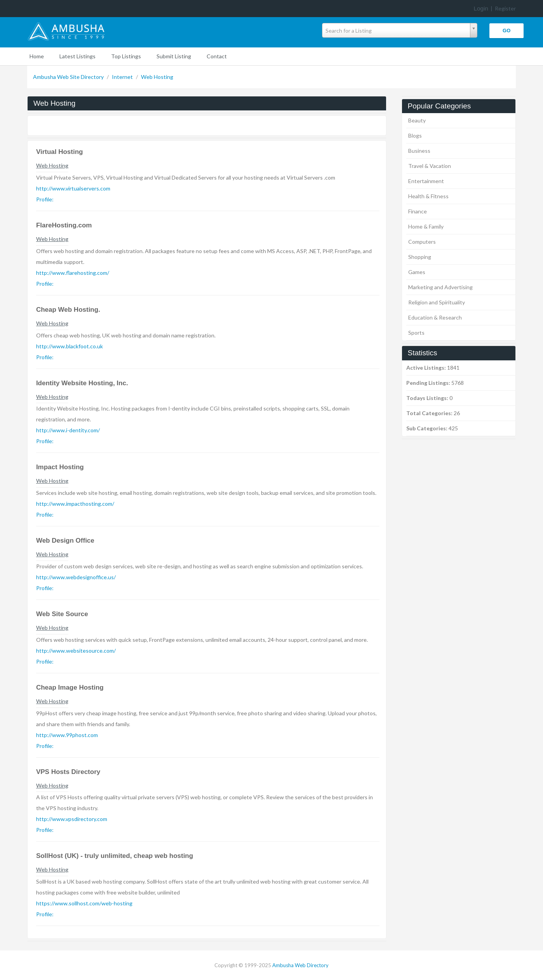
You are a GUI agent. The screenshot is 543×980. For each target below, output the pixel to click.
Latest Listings (77, 56)
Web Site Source (62, 614)
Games (417, 272)
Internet (123, 77)
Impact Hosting (60, 467)
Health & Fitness (428, 196)
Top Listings (126, 56)
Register (505, 8)
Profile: (45, 199)
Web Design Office (65, 541)
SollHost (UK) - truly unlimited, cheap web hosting (115, 856)
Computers (422, 242)
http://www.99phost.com (67, 735)
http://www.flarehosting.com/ (73, 273)
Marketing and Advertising (440, 287)
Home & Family (426, 226)
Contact (217, 56)
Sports (416, 333)
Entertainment (426, 181)
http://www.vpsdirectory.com (72, 819)
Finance (418, 211)
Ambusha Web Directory (300, 965)
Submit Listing (174, 56)
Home (37, 56)
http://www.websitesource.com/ (76, 651)
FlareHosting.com (64, 225)
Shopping (420, 257)
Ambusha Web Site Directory (69, 77)
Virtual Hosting (60, 152)
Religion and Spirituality (437, 302)
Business (419, 151)
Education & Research (435, 317)
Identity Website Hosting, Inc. (82, 383)
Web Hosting (157, 77)
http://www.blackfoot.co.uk (70, 346)
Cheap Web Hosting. (68, 310)
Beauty (417, 120)
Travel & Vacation (430, 166)
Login (481, 8)
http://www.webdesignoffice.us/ (76, 577)
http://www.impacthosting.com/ (75, 504)
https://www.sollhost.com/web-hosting (84, 903)
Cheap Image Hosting (70, 687)
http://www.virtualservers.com (73, 188)
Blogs (415, 135)
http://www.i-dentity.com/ (68, 430)
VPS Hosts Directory (68, 772)
